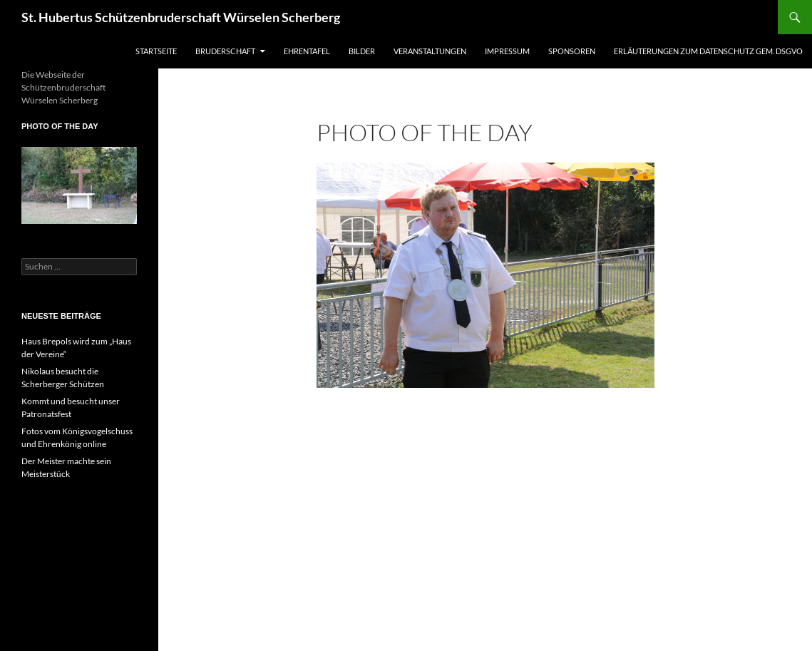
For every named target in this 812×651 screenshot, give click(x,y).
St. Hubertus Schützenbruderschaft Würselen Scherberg (181, 17)
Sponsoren (572, 51)
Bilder (362, 51)
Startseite (156, 51)
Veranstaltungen (430, 51)
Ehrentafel (307, 51)
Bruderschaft (225, 51)
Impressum (507, 51)
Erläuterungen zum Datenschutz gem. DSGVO (708, 51)
